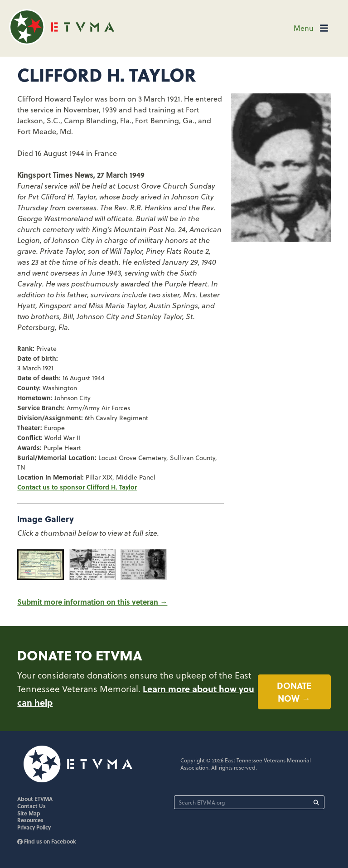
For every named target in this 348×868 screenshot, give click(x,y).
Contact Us (31, 806)
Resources (30, 820)
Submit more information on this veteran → (92, 602)
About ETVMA (35, 799)
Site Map (29, 813)
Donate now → (294, 692)
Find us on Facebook (47, 841)
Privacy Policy (34, 827)
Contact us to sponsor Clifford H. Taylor (77, 487)
